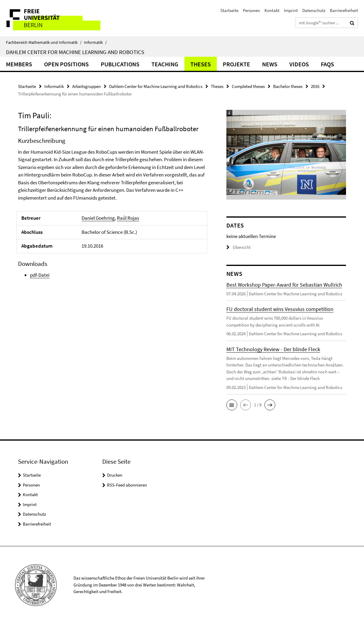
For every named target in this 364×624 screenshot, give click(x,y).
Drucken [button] (115, 475)
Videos (299, 64)
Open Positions (66, 64)
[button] (232, 405)
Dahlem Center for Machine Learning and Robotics (75, 52)
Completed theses (248, 86)
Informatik (95, 42)
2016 (315, 86)
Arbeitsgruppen (87, 86)
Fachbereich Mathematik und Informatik (44, 42)
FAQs (327, 64)
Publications (120, 64)
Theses (201, 64)
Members (19, 64)
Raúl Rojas (128, 218)
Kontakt (272, 10)
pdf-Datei (40, 275)
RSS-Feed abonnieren (127, 485)
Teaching (165, 64)
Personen (251, 10)
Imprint (291, 10)
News (270, 64)
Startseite (229, 10)
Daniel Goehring (98, 218)
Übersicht (239, 247)
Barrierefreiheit (344, 10)
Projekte (236, 64)
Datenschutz (314, 10)
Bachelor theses (288, 86)
